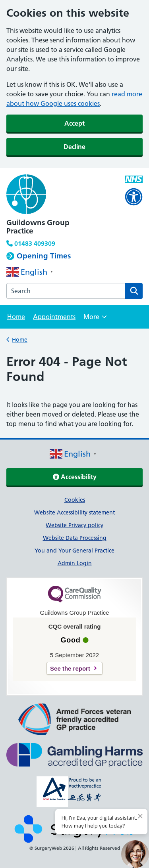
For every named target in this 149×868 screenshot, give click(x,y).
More (95, 319)
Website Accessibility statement (74, 512)
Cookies (75, 500)
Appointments (54, 317)
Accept (74, 123)
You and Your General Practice (74, 551)
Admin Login (75, 563)
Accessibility (75, 477)
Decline (74, 147)
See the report (70, 668)
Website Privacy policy (74, 525)
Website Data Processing (75, 538)
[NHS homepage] (61, 195)
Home (16, 317)
